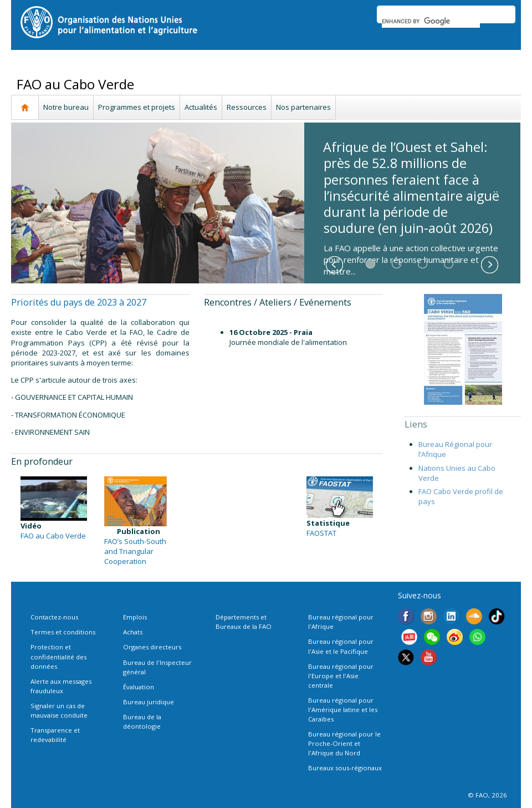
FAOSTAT (321, 533)
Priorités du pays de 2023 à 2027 (79, 302)
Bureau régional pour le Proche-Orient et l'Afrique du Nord (344, 743)
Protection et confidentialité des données (58, 656)
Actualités (201, 107)
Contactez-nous (54, 617)
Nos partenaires (303, 107)
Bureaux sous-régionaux (345, 768)
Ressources (247, 107)
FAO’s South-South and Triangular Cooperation (135, 551)
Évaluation (139, 687)
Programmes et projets (137, 107)
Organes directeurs (152, 647)
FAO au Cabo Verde (53, 536)
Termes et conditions (63, 632)
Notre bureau (66, 107)
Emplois (135, 617)
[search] (431, 21)
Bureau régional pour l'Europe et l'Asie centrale (341, 676)
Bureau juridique (149, 702)
